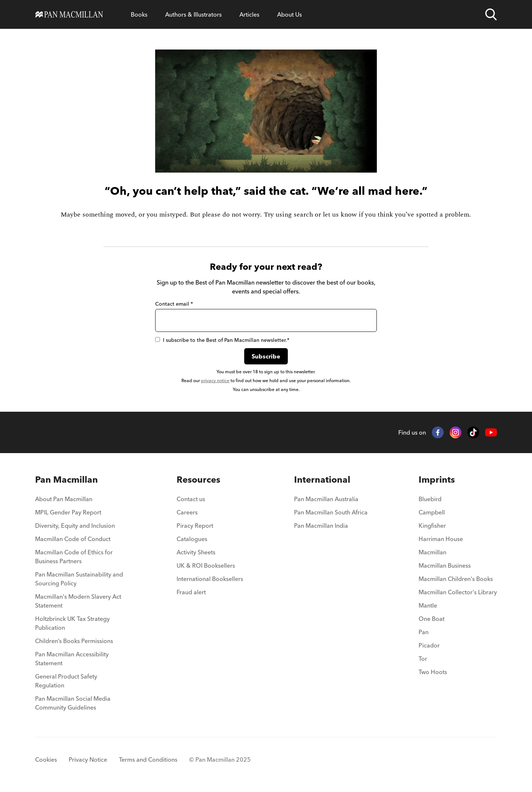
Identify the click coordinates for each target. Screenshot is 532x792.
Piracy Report (195, 526)
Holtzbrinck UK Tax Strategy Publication (72, 623)
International (322, 480)
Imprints (437, 480)
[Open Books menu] (139, 14)
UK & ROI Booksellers (206, 565)
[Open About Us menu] (289, 14)
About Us (289, 14)
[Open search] (491, 14)
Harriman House (441, 539)
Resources (198, 480)
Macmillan (432, 552)
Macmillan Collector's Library (458, 592)
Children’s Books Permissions (74, 641)
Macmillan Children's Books (456, 579)
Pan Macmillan (66, 480)
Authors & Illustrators (193, 14)
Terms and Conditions (148, 759)
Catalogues (192, 539)
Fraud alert (191, 592)
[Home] (69, 14)
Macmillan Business (445, 565)
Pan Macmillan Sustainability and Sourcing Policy (79, 579)
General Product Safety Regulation (66, 681)
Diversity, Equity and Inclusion (75, 526)
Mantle (428, 605)
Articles (249, 14)
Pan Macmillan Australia (326, 499)
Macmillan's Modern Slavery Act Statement (78, 601)
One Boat (432, 619)
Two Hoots (433, 672)
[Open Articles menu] (249, 14)
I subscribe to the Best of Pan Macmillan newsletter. (222, 340)
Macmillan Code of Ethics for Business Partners (74, 557)
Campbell (432, 512)
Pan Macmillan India (321, 526)
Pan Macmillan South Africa (331, 512)
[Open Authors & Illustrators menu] (193, 14)
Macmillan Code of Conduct (73, 539)
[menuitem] (80, 501)
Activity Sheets (196, 552)
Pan (424, 632)
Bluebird (430, 499)
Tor (423, 659)
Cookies (46, 759)
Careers (187, 512)
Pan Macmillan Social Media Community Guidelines (73, 703)
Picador (429, 645)
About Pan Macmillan (64, 499)
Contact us (191, 499)
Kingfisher (432, 526)
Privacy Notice (88, 759)
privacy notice (215, 380)
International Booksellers (210, 579)
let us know (340, 215)
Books (139, 14)
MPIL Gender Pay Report (68, 512)
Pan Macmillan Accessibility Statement (72, 659)
